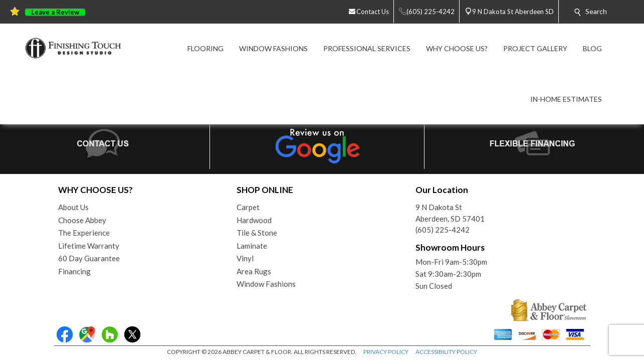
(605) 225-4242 (443, 230)
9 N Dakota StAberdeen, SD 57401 (450, 213)
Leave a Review (55, 12)
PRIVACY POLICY (386, 352)
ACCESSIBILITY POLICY (446, 352)
